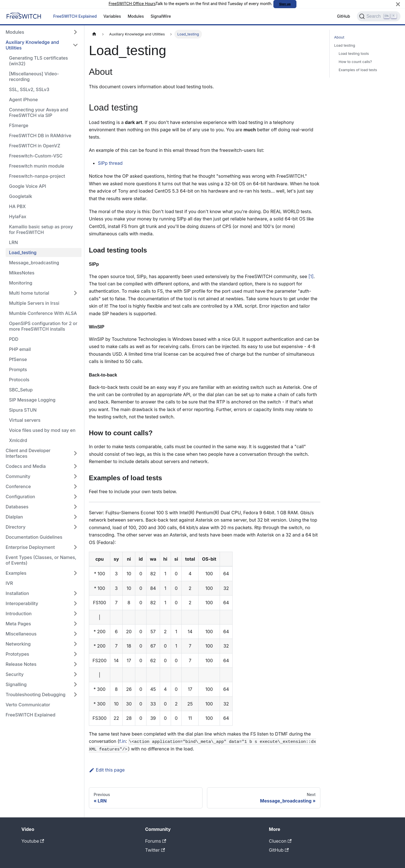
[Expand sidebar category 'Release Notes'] (75, 664)
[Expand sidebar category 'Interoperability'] (75, 603)
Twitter (155, 850)
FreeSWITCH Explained (75, 16)
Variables (112, 16)
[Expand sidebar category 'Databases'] (75, 507)
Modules (136, 16)
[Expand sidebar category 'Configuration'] (75, 497)
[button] (42, 634)
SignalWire (161, 16)
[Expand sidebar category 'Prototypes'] (75, 654)
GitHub (343, 16)
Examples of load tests (358, 70)
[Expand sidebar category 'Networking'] (75, 644)
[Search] (379, 16)
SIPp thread (110, 163)
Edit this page (107, 770)
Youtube (33, 841)
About (339, 37)
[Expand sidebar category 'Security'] (75, 674)
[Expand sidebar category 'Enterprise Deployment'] (75, 547)
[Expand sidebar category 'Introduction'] (75, 614)
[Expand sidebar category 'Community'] (75, 476)
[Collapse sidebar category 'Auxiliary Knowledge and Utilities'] (75, 45)
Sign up (285, 4)
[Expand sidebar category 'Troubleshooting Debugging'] (75, 695)
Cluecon (280, 841)
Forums (156, 841)
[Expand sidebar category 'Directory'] (75, 527)
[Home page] (94, 34)
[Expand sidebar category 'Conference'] (75, 486)
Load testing (345, 45)
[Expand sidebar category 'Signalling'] (75, 684)
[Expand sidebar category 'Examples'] (75, 573)
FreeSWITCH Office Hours (132, 4)
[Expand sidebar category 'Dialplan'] (75, 517)
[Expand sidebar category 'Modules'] (75, 32)
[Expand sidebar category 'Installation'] (75, 593)
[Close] (398, 4)
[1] (311, 276)
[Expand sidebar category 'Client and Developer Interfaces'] (75, 453)
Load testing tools (354, 54)
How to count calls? (355, 62)
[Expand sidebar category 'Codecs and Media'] (75, 466)
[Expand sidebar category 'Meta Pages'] (75, 624)
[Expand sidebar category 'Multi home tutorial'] (75, 293)
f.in (122, 741)
